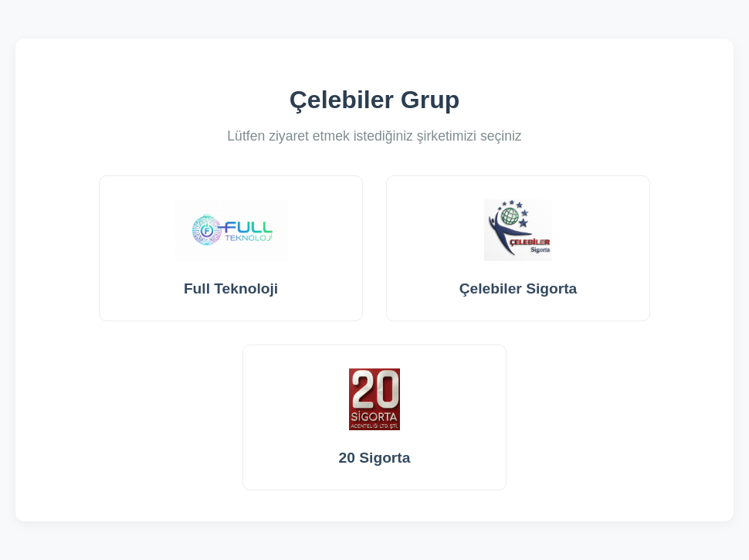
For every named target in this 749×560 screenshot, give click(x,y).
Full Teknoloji (231, 248)
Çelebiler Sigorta (518, 248)
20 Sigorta (375, 417)
